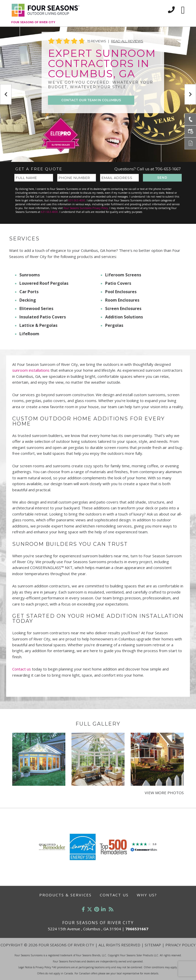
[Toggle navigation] (183, 10)
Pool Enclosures (121, 292)
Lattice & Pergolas (38, 325)
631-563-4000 (77, 200)
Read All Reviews (127, 41)
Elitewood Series (36, 308)
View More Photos (164, 793)
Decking (28, 300)
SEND (162, 178)
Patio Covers (118, 283)
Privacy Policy (180, 945)
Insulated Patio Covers (43, 317)
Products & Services (65, 895)
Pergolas (114, 325)
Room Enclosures (122, 300)
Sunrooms (30, 275)
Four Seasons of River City (33, 22)
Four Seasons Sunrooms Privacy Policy (86, 208)
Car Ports (29, 292)
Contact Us (114, 895)
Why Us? (147, 895)
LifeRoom (29, 334)
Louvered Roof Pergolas (44, 283)
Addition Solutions (124, 317)
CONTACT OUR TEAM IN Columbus (91, 100)
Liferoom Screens (123, 275)
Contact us (22, 669)
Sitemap (153, 945)
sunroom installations (31, 370)
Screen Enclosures (123, 308)
